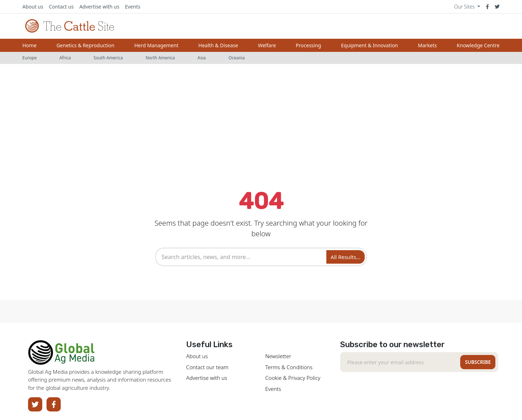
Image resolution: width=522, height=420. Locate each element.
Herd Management (156, 45)
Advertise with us (99, 7)
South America (108, 58)
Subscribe (478, 362)
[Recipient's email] (402, 362)
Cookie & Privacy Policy (293, 378)
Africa (65, 58)
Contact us (61, 7)
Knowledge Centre (478, 45)
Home (29, 45)
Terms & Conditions (289, 367)
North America (160, 58)
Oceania (237, 58)
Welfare (267, 45)
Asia (202, 58)
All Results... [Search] (346, 257)
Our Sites (465, 7)
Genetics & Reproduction (85, 45)
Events (133, 7)
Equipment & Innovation (369, 45)
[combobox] (242, 257)
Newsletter (278, 356)
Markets (427, 45)
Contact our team (207, 367)
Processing (308, 45)
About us (33, 7)
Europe (29, 58)
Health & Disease (218, 45)
